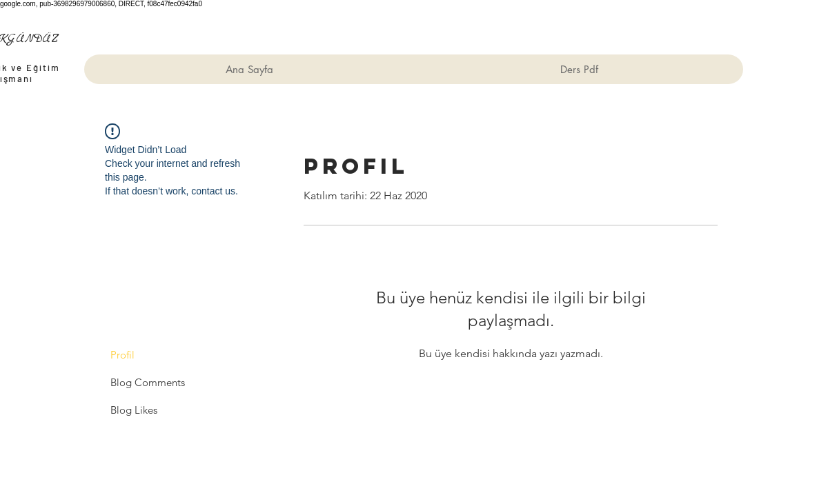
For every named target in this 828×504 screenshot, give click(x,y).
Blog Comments (148, 382)
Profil (122, 355)
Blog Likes (134, 410)
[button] (579, 69)
